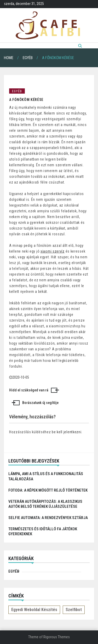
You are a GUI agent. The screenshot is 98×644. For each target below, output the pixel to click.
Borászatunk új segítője (40, 403)
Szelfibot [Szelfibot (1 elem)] (74, 610)
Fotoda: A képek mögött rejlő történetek (48, 490)
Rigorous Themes (57, 637)
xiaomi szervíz (53, 251)
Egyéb (17, 91)
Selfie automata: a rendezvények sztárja (48, 518)
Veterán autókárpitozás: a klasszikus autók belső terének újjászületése (45, 504)
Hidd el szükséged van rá (29, 390)
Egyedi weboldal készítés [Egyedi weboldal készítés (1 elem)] (34, 610)
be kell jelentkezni (67, 432)
